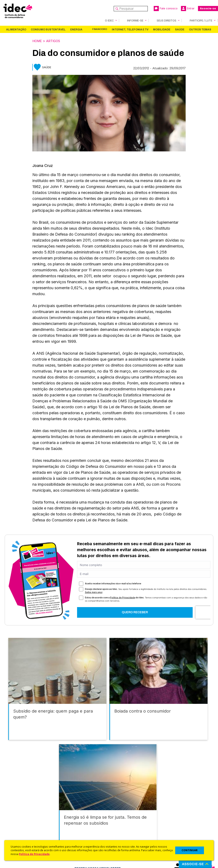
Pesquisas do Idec (123, 827)
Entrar (188, 9)
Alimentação (16, 29)
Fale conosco (166, 9)
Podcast (65, 833)
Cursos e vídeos (121, 810)
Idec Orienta (118, 821)
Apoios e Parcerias (23, 811)
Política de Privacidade (34, 854)
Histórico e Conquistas (25, 817)
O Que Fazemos (21, 805)
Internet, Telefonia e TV (130, 29)
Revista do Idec (71, 811)
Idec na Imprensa (72, 800)
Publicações (68, 822)
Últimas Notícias (70, 805)
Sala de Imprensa (22, 822)
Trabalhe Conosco (22, 828)
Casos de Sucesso (123, 838)
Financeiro (100, 29)
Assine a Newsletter (74, 828)
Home (38, 41)
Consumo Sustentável (48, 29)
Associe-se (208, 8)
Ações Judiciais (121, 832)
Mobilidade (162, 29)
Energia (76, 29)
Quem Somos (18, 800)
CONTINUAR (190, 850)
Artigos (55, 41)
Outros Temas (200, 29)
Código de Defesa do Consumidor (125, 802)
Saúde (180, 29)
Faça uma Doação (173, 805)
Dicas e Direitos (121, 816)
